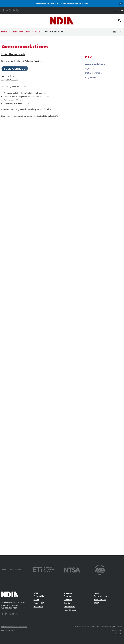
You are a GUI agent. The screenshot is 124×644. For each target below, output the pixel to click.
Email (118, 32)
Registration (92, 77)
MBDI (37, 32)
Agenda (89, 68)
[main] (62, 296)
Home (4, 32)
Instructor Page (93, 73)
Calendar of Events (21, 32)
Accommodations (54, 32)
